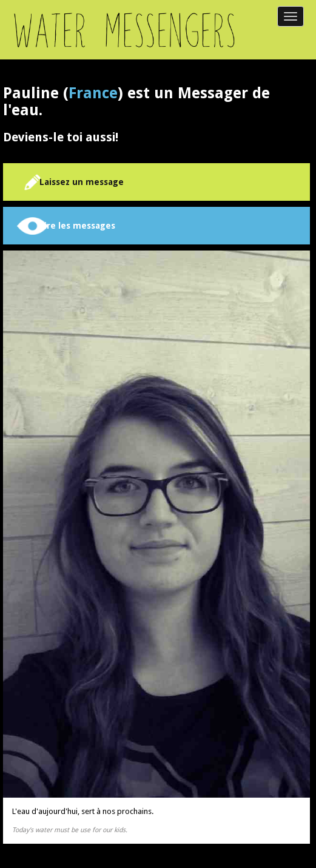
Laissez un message (82, 182)
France (93, 93)
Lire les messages (77, 226)
